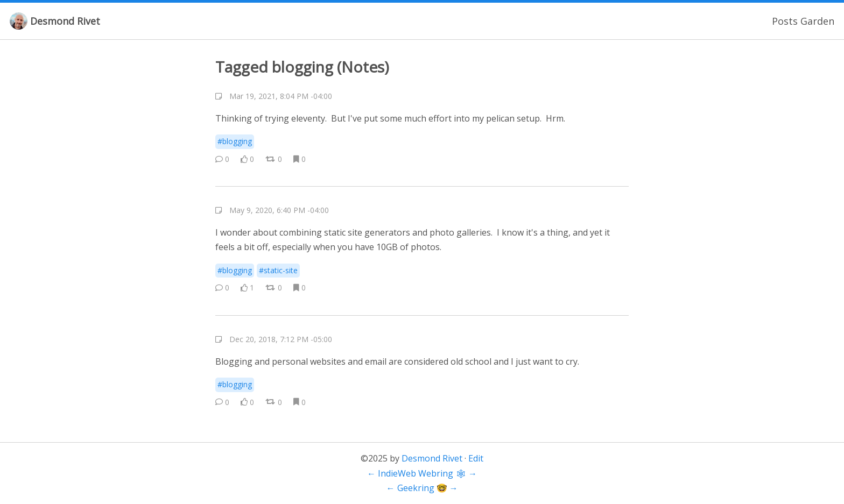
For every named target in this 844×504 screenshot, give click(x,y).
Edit (476, 458)
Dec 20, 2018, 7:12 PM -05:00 (281, 339)
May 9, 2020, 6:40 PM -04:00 (279, 210)
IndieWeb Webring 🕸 (422, 473)
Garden (817, 21)
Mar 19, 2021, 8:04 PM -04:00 (281, 96)
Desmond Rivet (65, 21)
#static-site (278, 270)
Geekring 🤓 (422, 488)
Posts (785, 21)
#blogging (235, 141)
